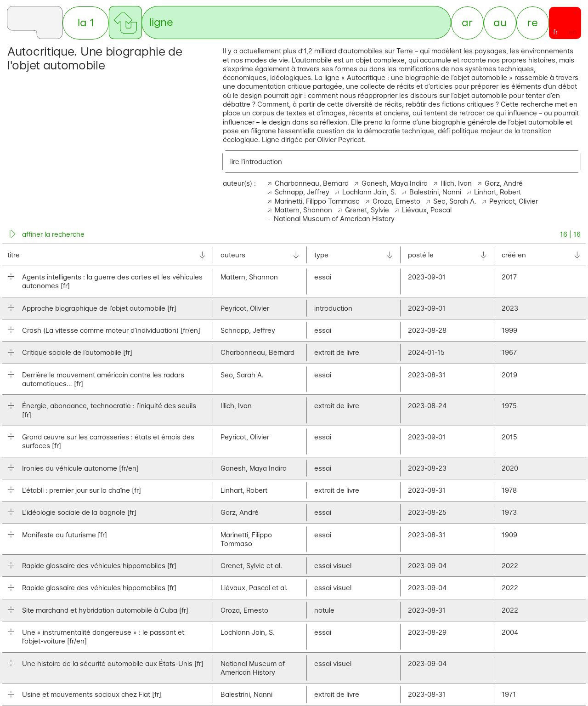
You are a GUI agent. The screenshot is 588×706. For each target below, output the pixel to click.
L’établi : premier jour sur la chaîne (82, 491)
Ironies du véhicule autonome (80, 469)
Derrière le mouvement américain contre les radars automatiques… (103, 380)
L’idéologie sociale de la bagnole (79, 513)
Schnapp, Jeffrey (302, 193)
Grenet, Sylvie (367, 211)
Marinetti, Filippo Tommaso (317, 202)
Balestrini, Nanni (435, 193)
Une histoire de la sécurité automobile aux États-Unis (113, 664)
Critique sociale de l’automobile (77, 353)
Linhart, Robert (498, 193)
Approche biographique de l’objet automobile (99, 309)
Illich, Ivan (456, 184)
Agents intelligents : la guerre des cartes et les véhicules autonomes (112, 282)
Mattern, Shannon (303, 211)
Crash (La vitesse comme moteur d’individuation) (111, 331)
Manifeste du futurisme (65, 535)
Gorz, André (504, 184)
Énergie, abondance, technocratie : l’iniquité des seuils (109, 411)
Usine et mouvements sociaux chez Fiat (92, 695)
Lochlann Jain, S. (369, 193)
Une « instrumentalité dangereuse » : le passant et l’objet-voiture (103, 638)
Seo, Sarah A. (455, 202)
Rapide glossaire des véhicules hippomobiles (99, 567)
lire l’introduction (256, 162)
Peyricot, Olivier (514, 202)
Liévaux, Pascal (427, 211)
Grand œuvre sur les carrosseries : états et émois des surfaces (108, 442)
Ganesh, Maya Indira (395, 184)
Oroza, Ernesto (396, 202)
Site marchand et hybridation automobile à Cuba (105, 611)
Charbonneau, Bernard (312, 184)
